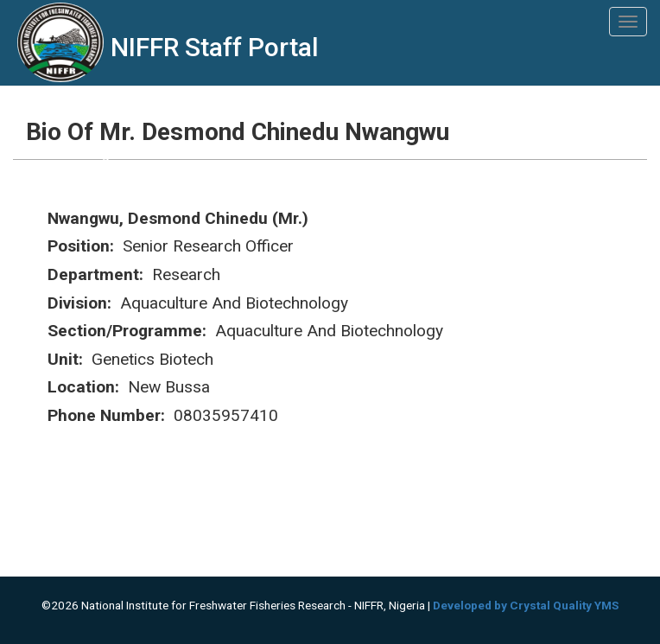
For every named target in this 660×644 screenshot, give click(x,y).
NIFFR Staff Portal (215, 47)
